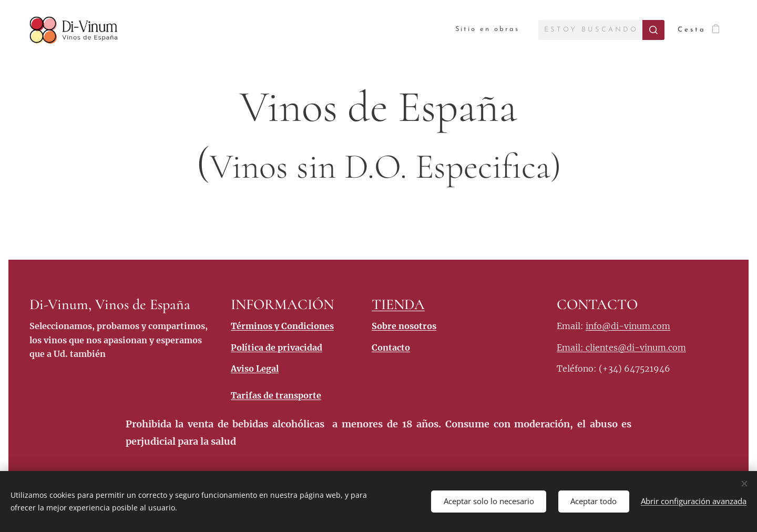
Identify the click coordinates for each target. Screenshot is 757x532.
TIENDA (398, 304)
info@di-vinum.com (628, 326)
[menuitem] (486, 30)
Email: (571, 347)
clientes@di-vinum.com (636, 347)
